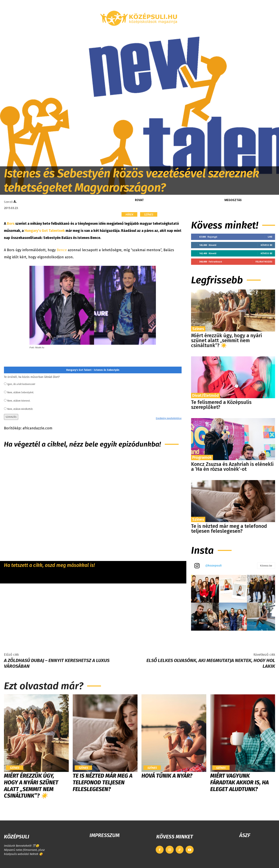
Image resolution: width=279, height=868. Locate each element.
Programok (202, 457)
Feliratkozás (264, 262)
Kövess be (266, 245)
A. (15, 202)
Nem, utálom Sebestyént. (21, 392)
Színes (149, 214)
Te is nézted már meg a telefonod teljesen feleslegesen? (229, 529)
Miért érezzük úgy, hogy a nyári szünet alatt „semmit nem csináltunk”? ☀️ (227, 341)
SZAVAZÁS (11, 417)
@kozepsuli (213, 565)
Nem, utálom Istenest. (19, 401)
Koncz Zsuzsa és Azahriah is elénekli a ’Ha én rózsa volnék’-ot (232, 467)
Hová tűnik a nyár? (167, 776)
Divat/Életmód (205, 395)
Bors (11, 224)
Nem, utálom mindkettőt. (20, 409)
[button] (235, 32)
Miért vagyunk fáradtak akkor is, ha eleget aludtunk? (239, 782)
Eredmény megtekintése (169, 418)
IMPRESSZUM (105, 835)
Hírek (129, 214)
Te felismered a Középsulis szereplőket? (221, 405)
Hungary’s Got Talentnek (45, 231)
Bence (62, 250)
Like (270, 237)
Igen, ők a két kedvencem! (21, 384)
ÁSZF (245, 835)
